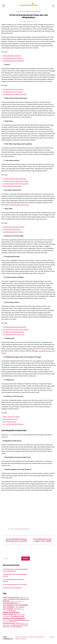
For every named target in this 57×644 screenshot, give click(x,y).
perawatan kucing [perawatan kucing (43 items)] (6, 625)
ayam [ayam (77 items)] (21, 597)
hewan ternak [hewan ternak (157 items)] (8, 615)
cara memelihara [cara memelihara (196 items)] (21, 605)
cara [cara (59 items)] (19, 603)
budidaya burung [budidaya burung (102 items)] (14, 599)
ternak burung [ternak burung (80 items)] (24, 625)
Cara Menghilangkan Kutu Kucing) (19, 205)
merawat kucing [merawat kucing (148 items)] (9, 624)
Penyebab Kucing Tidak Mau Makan (13, 332)
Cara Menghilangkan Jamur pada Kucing (15, 94)
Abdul (25, 21)
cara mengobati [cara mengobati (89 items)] (20, 607)
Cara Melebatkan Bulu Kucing (12, 229)
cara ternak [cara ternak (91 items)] (17, 609)
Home (17, 11)
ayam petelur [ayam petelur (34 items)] (26, 598)
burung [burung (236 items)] (6, 601)
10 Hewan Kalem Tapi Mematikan (12, 588)
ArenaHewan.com (8, 639)
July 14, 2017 (34, 21)
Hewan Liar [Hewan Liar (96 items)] (12, 611)
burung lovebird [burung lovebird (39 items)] (18, 601)
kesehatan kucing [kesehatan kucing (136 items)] (17, 616)
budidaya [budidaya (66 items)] (5, 599)
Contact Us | (32, 637)
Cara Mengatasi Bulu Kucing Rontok (14, 227)
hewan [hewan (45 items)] (22, 609)
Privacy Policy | (40, 637)
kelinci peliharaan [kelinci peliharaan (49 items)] (7, 617)
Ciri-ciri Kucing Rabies (10, 422)
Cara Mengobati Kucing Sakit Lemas (14, 334)
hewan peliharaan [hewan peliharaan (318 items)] (11, 612)
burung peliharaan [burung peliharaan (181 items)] (10, 603)
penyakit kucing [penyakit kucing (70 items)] (19, 624)
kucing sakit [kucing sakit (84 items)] (12, 620)
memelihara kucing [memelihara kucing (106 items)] (23, 620)
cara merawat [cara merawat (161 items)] (8, 609)
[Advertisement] (29, 509)
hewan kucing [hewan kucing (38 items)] (5, 611)
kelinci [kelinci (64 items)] (23, 615)
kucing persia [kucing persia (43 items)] (5, 621)
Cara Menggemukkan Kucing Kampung (14, 179)
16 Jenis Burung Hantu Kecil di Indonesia (15, 585)
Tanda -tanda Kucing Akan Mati (12, 186)
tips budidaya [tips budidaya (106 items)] (17, 627)
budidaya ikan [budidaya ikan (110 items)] (24, 599)
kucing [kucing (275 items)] (6, 618)
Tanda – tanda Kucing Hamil (11, 417)
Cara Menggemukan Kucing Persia (13, 232)
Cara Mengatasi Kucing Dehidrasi (13, 58)
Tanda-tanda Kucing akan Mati (12, 56)
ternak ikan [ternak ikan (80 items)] (6, 627)
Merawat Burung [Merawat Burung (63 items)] (13, 622)
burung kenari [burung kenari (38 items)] (12, 601)
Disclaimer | (25, 637)
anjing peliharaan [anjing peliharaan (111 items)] (14, 597)
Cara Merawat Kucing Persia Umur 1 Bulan (16, 181)
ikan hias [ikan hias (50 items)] (19, 615)
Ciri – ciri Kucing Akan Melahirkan (13, 424)
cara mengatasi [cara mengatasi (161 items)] (9, 607)
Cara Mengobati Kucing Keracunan (13, 89)
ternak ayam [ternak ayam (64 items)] (16, 625)
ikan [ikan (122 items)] (15, 615)
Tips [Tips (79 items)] (11, 627)
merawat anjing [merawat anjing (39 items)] (6, 622)
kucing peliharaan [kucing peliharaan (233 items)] (17, 618)
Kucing (20, 11)
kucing (12, 529)
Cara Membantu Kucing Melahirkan (13, 61)
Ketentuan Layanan (21, 639)
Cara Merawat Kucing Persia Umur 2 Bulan (16, 184)
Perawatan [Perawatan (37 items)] (26, 624)
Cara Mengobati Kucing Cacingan (13, 92)
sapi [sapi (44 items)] (11, 625)
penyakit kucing (26, 529)
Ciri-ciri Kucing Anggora (10, 419)
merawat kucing (18, 529)
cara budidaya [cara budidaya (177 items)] (8, 605)
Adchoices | (19, 637)
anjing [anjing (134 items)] (5, 597)
